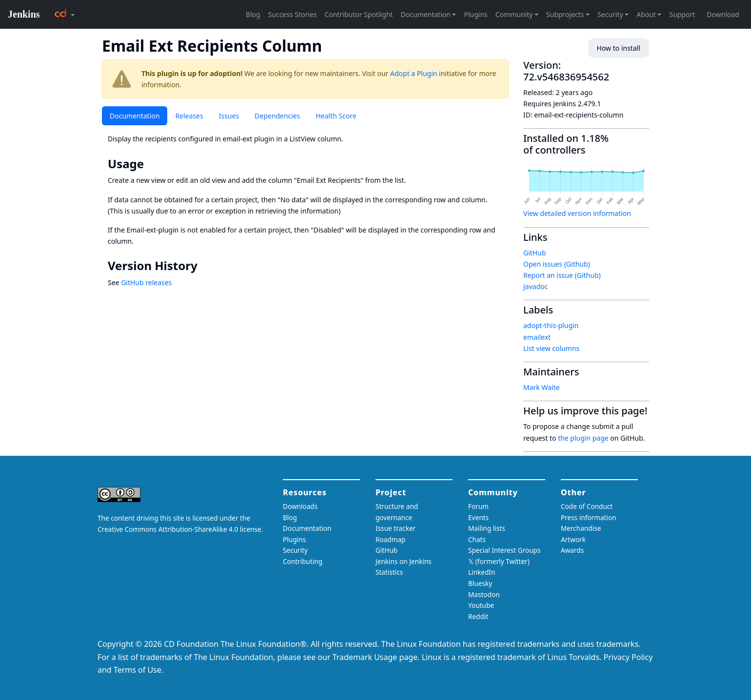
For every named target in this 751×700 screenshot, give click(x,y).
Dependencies (277, 116)
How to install (619, 48)
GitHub (535, 253)
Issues (229, 116)
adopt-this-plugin (551, 325)
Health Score (336, 116)
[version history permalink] (204, 266)
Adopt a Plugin (414, 73)
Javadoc (535, 286)
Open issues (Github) (557, 264)
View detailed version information (577, 213)
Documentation (135, 116)
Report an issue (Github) (562, 275)
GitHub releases (146, 282)
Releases (189, 116)
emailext (537, 337)
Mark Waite (542, 387)
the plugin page (583, 438)
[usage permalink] (151, 164)
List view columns (551, 348)
